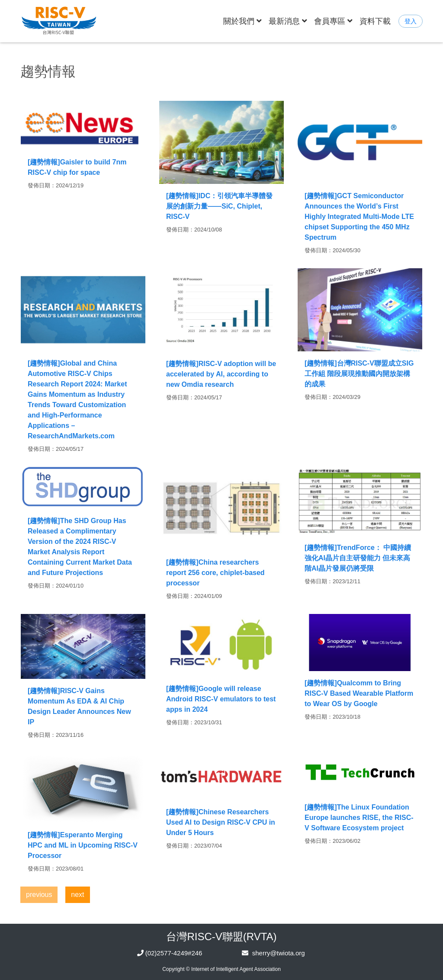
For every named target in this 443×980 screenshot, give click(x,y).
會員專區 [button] (333, 21)
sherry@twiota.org (279, 953)
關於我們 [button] (244, 20)
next (77, 895)
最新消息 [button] (288, 21)
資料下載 (375, 21)
